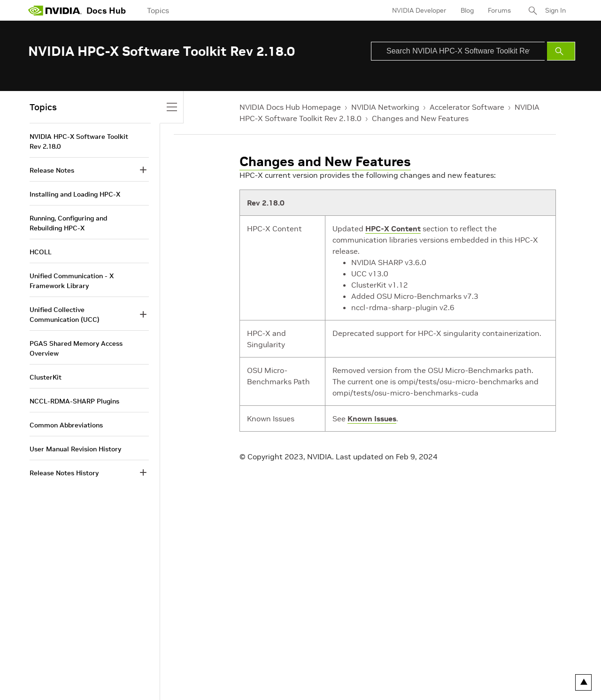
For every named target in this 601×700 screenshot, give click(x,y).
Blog (467, 10)
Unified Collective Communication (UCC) (65, 315)
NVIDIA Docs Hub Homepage (290, 107)
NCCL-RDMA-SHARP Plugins (74, 401)
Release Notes (52, 170)
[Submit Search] (561, 51)
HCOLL (41, 252)
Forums (499, 10)
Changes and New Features (420, 118)
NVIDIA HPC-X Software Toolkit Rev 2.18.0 (79, 141)
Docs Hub (106, 11)
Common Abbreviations (66, 425)
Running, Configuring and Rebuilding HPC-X (68, 223)
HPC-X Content (393, 228)
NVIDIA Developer (419, 10)
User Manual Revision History (75, 449)
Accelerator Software (467, 107)
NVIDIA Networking (385, 107)
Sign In (555, 10)
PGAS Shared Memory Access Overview (76, 348)
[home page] (55, 10)
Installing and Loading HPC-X (75, 194)
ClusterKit (46, 377)
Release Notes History (64, 473)
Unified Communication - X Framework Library (72, 281)
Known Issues (372, 418)
